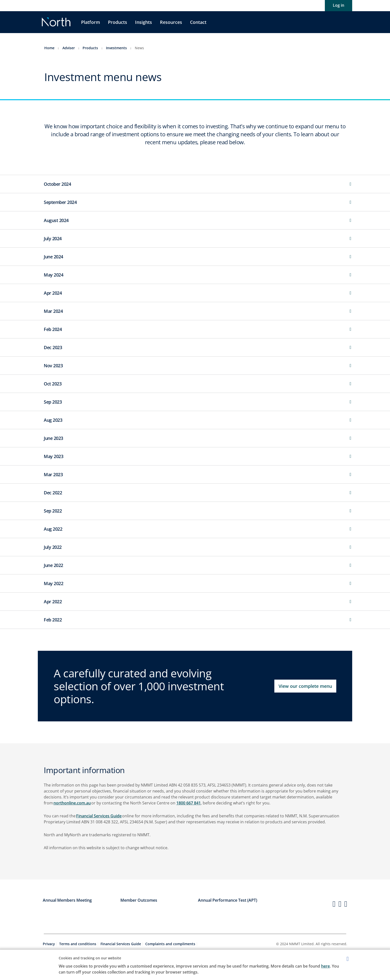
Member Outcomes (139, 900)
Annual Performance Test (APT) (228, 900)
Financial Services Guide (99, 816)
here (325, 966)
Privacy (49, 944)
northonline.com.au (72, 803)
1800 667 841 (189, 803)
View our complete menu (305, 686)
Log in (339, 5)
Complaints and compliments (170, 944)
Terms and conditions (78, 944)
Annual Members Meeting (67, 900)
